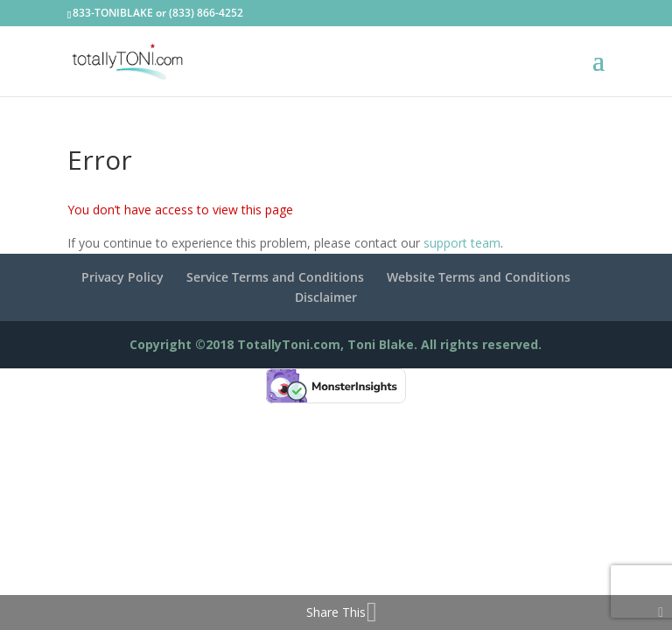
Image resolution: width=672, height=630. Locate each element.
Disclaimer (326, 297)
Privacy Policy (122, 277)
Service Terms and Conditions (275, 277)
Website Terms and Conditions (479, 277)
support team (462, 243)
